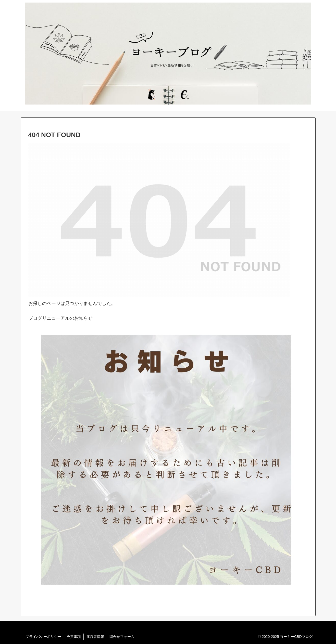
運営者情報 (95, 637)
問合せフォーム (122, 637)
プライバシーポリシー (43, 637)
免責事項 (74, 637)
